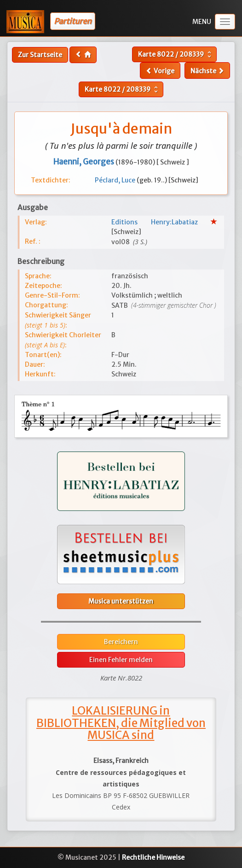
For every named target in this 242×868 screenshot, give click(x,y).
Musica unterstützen (121, 601)
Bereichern (121, 642)
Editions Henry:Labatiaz (161, 222)
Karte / (176, 54)
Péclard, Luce (116, 180)
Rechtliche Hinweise (153, 857)
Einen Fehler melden (121, 660)
